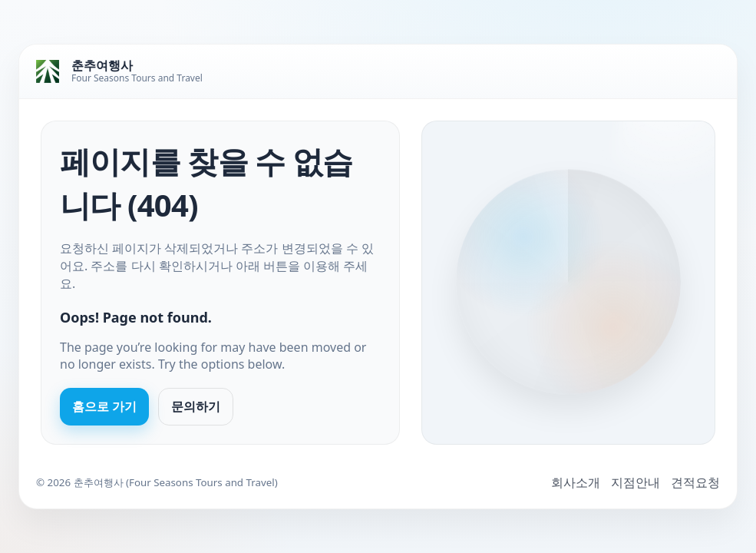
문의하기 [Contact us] (196, 406)
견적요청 (695, 482)
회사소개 (576, 482)
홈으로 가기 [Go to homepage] (104, 406)
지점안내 (636, 482)
